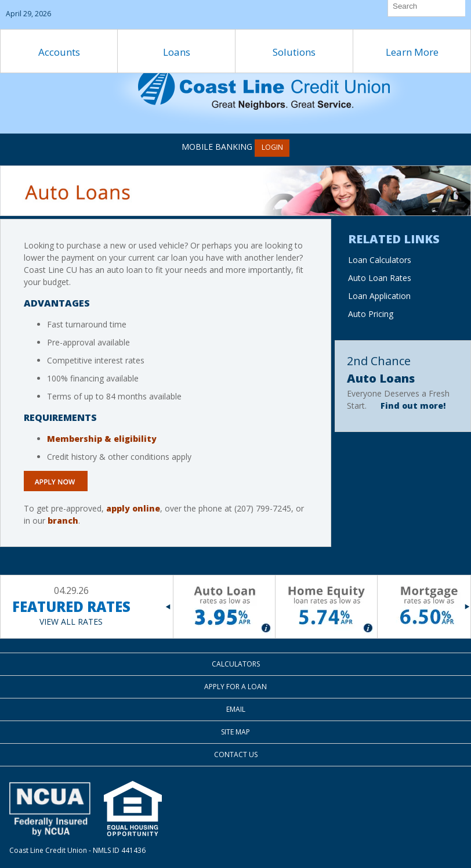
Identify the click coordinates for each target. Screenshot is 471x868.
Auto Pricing (371, 314)
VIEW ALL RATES (71, 622)
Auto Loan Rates (380, 278)
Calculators (236, 664)
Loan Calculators (380, 260)
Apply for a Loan (236, 687)
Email (236, 709)
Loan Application (379, 296)
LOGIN (272, 147)
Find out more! (413, 406)
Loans (177, 52)
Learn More (412, 52)
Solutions (294, 52)
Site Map (236, 732)
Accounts (59, 52)
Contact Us (236, 754)
